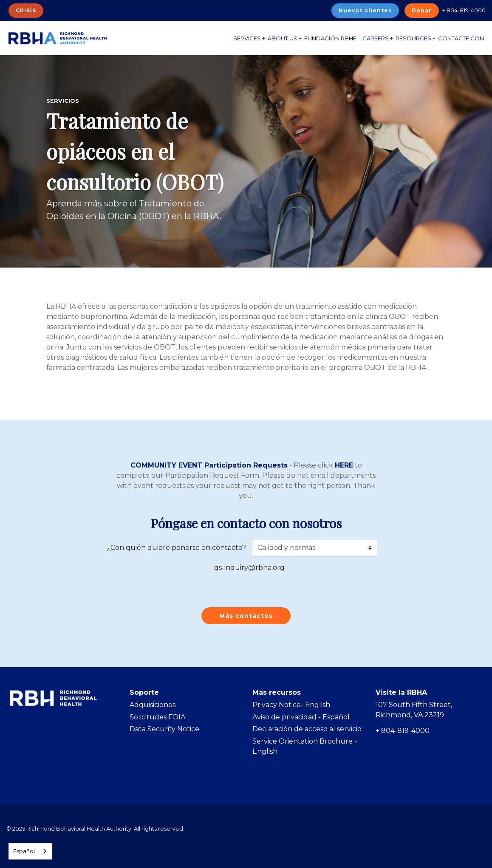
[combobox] (30, 851)
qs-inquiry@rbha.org (249, 568)
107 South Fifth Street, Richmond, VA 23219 (414, 710)
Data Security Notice (164, 729)
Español (24, 851)
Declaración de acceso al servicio (307, 729)
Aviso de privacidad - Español (301, 717)
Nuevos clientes (365, 10)
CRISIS (26, 10)
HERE (344, 465)
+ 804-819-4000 (464, 10)
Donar (422, 10)
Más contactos (246, 616)
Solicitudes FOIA (157, 717)
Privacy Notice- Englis (289, 705)
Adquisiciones (153, 705)
